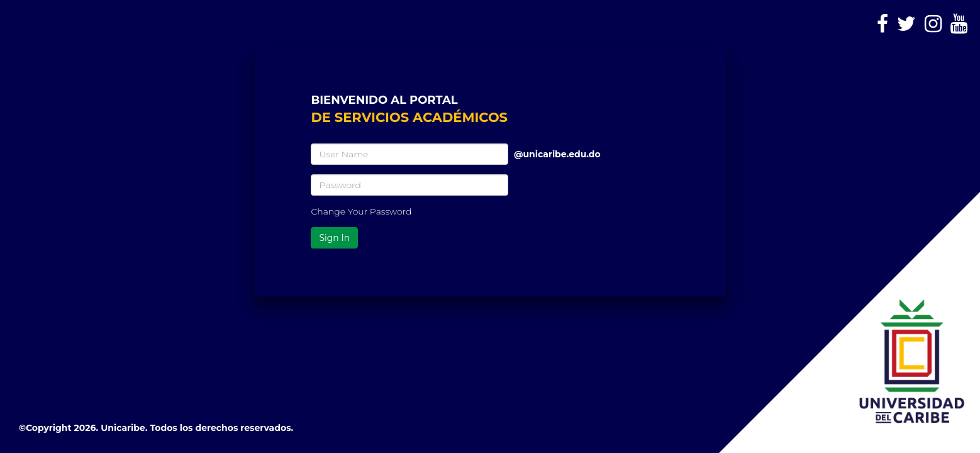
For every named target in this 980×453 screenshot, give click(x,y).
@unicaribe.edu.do (557, 150)
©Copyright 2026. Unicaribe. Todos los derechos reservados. (156, 428)
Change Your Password (361, 211)
